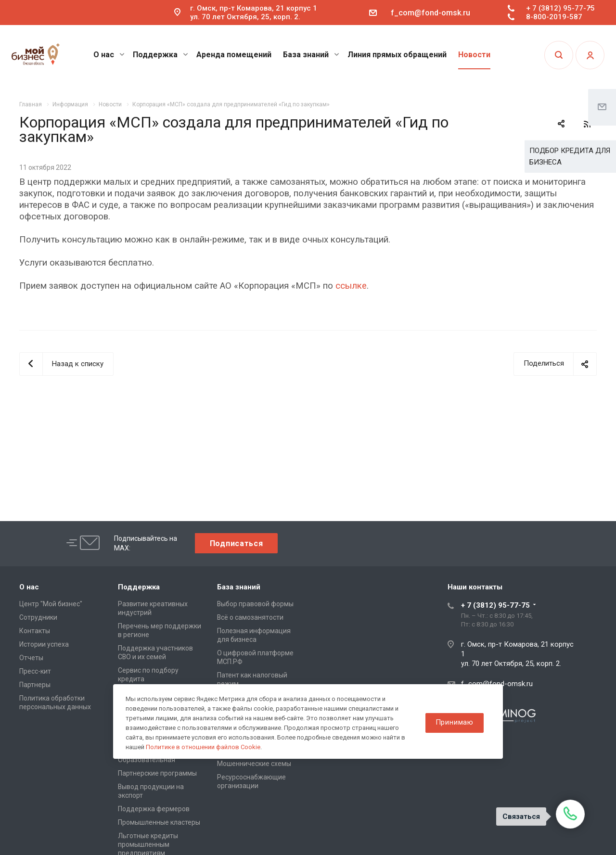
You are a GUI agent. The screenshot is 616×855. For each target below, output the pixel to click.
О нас (109, 55)
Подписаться (237, 543)
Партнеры (35, 685)
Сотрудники (38, 617)
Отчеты (31, 658)
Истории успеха (44, 644)
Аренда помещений (234, 55)
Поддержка (160, 55)
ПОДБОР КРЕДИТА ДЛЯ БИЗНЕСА (570, 156)
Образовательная (147, 760)
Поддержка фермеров (154, 809)
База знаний (311, 55)
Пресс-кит (35, 671)
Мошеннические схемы (254, 764)
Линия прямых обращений (397, 55)
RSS (587, 124)
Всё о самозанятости (250, 617)
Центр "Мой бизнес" (51, 604)
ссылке (351, 286)
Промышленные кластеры (159, 822)
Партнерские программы (157, 773)
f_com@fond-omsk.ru (430, 13)
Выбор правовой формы (255, 604)
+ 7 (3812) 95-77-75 (560, 8)
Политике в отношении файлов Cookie (203, 747)
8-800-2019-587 (554, 17)
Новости (474, 55)
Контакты (35, 631)
